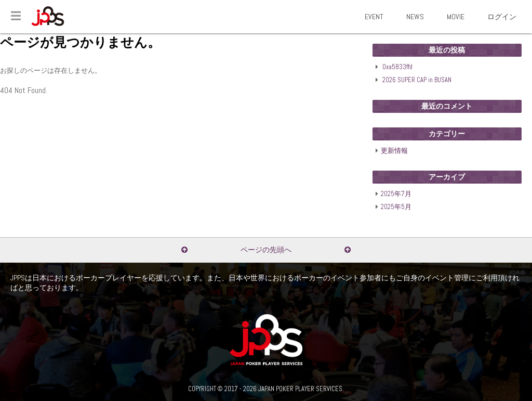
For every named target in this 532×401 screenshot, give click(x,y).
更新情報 (394, 151)
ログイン (502, 17)
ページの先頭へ (266, 250)
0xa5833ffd (397, 67)
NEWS (415, 17)
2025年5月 (396, 207)
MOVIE (456, 17)
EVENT (374, 17)
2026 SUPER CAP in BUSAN (417, 80)
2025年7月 (396, 194)
